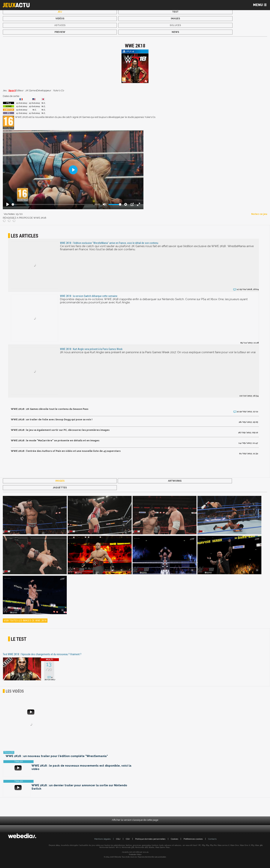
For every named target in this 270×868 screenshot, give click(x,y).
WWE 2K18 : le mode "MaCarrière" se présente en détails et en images (55, 440)
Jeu (60, 12)
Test (175, 12)
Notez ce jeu (259, 214)
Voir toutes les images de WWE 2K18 (25, 621)
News (175, 32)
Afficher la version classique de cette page (135, 820)
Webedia (145, 852)
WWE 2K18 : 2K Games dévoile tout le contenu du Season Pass (50, 409)
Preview (60, 32)
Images (175, 19)
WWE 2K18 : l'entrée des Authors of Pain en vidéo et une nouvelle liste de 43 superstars (66, 451)
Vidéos (60, 19)
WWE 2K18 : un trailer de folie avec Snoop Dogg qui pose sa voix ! (52, 419)
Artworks (175, 481)
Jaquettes (60, 488)
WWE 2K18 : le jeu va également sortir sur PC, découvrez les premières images (60, 430)
